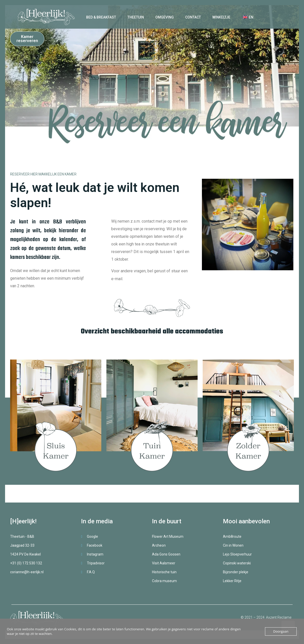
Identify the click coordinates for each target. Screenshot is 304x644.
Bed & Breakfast (101, 17)
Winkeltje (221, 17)
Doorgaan (281, 631)
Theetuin (136, 17)
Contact (193, 17)
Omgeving (165, 17)
